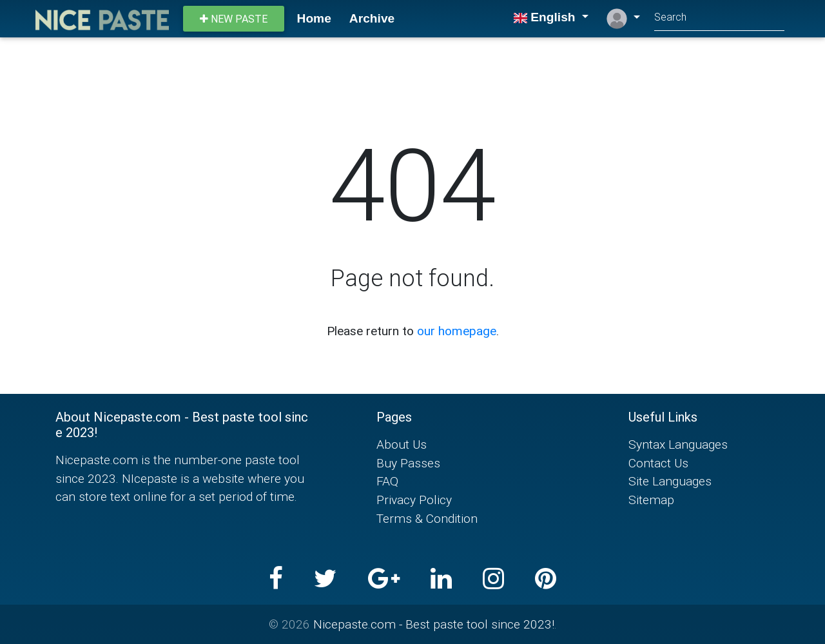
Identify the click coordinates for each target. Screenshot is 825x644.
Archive (372, 18)
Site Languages (670, 481)
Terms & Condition (427, 518)
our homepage (457, 331)
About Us (402, 444)
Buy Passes (408, 463)
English (546, 17)
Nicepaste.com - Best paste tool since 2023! (434, 624)
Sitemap (651, 500)
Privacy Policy (414, 500)
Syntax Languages (678, 444)
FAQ (387, 481)
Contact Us (658, 463)
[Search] (719, 18)
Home (314, 18)
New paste (234, 19)
